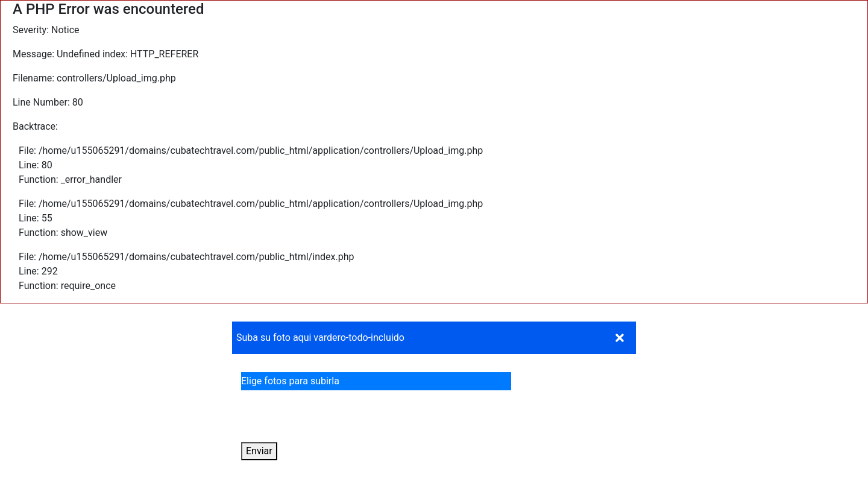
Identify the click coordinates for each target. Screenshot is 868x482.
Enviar (259, 451)
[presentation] (333, 419)
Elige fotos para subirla (294, 381)
